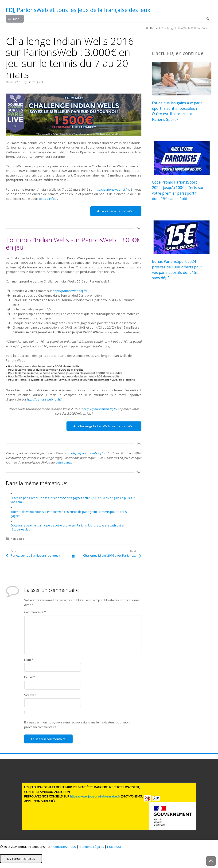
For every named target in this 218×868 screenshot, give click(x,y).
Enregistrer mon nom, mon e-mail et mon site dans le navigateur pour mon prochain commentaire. (77, 725)
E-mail (30, 677)
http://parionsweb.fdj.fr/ (112, 189)
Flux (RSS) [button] (114, 847)
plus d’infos (48, 199)
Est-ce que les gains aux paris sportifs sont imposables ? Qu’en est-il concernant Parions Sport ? (177, 111)
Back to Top (211, 861)
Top (139, 228)
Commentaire (35, 612)
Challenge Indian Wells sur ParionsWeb (104, 426)
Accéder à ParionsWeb (116, 211)
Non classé (17, 539)
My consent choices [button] (21, 859)
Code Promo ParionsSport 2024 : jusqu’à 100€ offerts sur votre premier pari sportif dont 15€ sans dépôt (178, 190)
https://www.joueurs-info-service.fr (95, 796)
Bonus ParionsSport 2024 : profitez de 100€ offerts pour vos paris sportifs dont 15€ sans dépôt (177, 270)
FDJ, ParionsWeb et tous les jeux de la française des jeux (78, 10)
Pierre (31, 82)
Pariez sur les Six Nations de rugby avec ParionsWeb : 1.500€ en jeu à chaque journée (42, 555)
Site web (30, 695)
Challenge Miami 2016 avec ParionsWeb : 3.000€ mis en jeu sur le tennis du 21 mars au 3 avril (112, 555)
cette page (63, 462)
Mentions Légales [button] (91, 847)
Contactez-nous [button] (65, 847)
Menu (17, 19)
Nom (29, 660)
